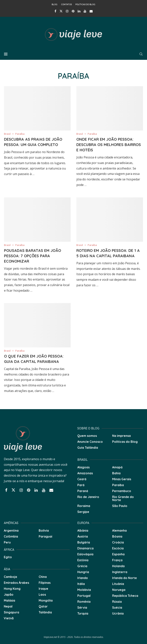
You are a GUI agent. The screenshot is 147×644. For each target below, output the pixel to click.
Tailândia (45, 612)
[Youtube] (85, 11)
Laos (42, 595)
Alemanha (119, 530)
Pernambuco (122, 491)
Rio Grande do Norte (123, 498)
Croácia (118, 542)
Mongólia (46, 600)
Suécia (117, 608)
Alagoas (83, 467)
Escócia (118, 548)
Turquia (83, 613)
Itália (81, 584)
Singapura (11, 612)
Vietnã (9, 618)
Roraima (84, 506)
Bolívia (44, 530)
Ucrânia (118, 613)
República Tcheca (125, 596)
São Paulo (120, 506)
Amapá (117, 467)
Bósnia (117, 536)
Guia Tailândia (88, 448)
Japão (9, 595)
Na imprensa (121, 436)
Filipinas (45, 583)
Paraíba (118, 485)
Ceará (82, 479)
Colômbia (11, 536)
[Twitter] (61, 11)
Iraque (43, 589)
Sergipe (83, 512)
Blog (55, 4)
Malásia (9, 600)
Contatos (66, 4)
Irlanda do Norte (125, 578)
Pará (81, 485)
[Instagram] (67, 11)
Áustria (83, 536)
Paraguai (45, 536)
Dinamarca (85, 548)
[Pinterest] (73, 11)
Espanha (118, 554)
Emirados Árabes (16, 583)
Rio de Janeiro (88, 497)
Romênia (84, 602)
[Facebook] (55, 11)
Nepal (8, 606)
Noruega (119, 590)
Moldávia (84, 590)
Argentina (11, 530)
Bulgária (84, 542)
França (117, 560)
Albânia (83, 530)
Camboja (10, 577)
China (43, 577)
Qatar (43, 606)
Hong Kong (12, 589)
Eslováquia (85, 554)
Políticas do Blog (85, 4)
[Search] (141, 54)
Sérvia (82, 608)
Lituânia (118, 584)
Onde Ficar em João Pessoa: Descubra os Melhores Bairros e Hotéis (109, 145)
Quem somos (87, 436)
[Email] (91, 11)
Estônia (83, 560)
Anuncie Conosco (90, 442)
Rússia (117, 602)
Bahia (116, 473)
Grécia (82, 566)
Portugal (84, 596)
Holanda (118, 566)
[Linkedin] (79, 11)
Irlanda (82, 578)
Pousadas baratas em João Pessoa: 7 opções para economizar (33, 256)
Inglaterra (120, 572)
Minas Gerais (122, 479)
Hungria (83, 572)
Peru (7, 542)
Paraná (83, 491)
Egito (8, 557)
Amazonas (85, 473)
